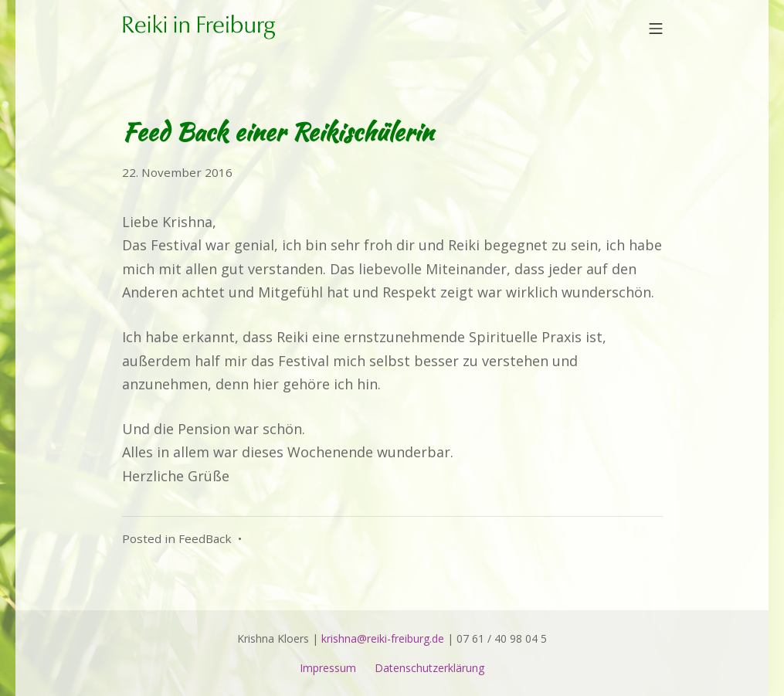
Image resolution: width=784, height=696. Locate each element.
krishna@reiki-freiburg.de (383, 638)
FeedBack (205, 538)
